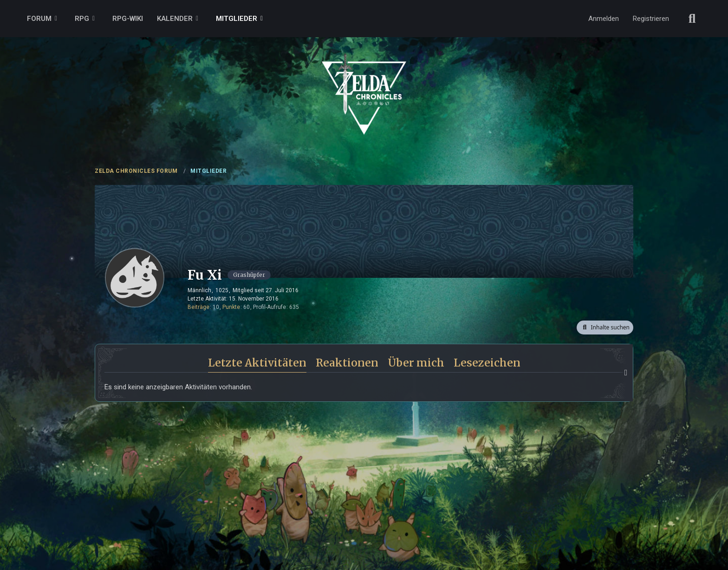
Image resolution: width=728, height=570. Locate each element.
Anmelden (604, 19)
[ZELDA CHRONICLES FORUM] (364, 84)
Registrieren (651, 19)
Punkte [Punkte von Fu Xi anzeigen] (231, 307)
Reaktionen (347, 363)
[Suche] (692, 19)
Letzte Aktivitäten (257, 363)
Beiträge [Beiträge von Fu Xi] (198, 307)
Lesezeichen (487, 363)
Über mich (416, 363)
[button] (605, 328)
